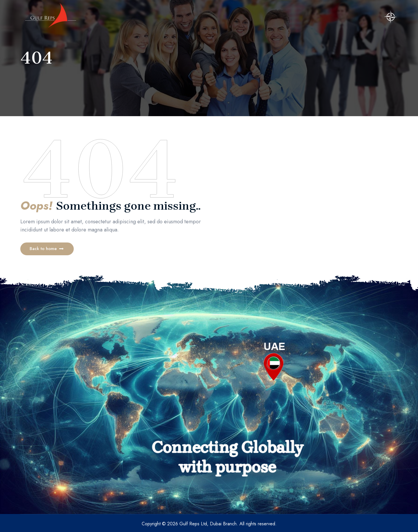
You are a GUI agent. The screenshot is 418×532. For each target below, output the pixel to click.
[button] (47, 249)
